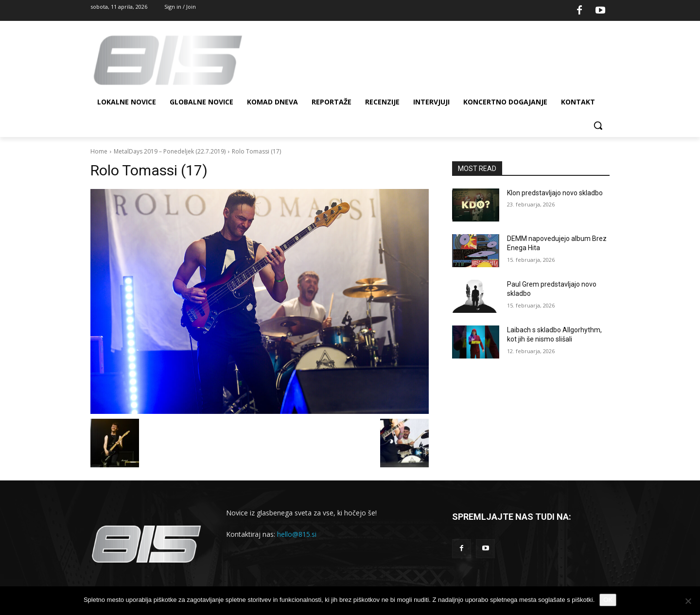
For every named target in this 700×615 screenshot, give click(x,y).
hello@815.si (297, 534)
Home (99, 151)
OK (608, 600)
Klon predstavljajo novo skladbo (555, 193)
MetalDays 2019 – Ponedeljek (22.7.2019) (170, 151)
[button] (598, 125)
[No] (688, 601)
